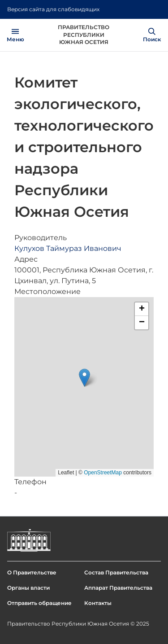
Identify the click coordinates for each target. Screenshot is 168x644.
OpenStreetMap (103, 473)
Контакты (98, 603)
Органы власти (28, 588)
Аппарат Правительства (118, 588)
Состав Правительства (116, 572)
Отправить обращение (39, 603)
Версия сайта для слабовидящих (53, 9)
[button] (84, 378)
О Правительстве (32, 572)
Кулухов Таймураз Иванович (68, 248)
